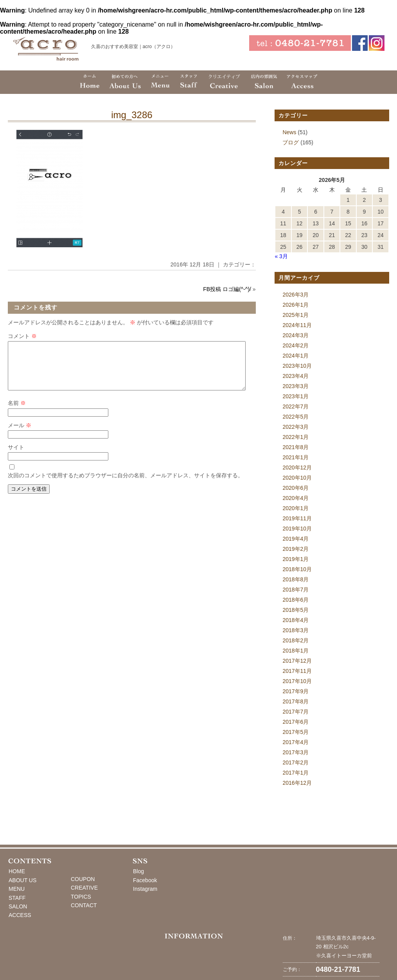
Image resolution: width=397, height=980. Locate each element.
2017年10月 (297, 681)
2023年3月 (296, 386)
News (289, 132)
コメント (22, 336)
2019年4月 (296, 539)
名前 (17, 412)
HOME (17, 871)
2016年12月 (297, 783)
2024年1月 (296, 356)
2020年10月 (297, 478)
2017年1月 (296, 773)
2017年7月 (296, 712)
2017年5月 (296, 732)
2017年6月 (296, 722)
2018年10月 (297, 569)
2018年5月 (296, 610)
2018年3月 (296, 630)
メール (20, 435)
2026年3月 (296, 295)
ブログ (291, 142)
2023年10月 (297, 366)
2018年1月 (296, 651)
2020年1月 (296, 508)
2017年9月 (296, 691)
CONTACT (84, 905)
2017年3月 (296, 752)
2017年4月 (296, 742)
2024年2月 (296, 345)
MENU (17, 889)
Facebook (145, 880)
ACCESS (20, 915)
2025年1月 (296, 315)
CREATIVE (84, 888)
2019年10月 (297, 529)
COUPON (83, 879)
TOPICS (81, 897)
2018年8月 (296, 579)
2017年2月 (296, 762)
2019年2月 (296, 549)
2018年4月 (296, 620)
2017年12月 (297, 661)
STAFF (17, 898)
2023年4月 (296, 376)
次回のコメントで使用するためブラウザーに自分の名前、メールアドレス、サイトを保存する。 (126, 485)
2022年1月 (296, 437)
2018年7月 (296, 590)
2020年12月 (297, 468)
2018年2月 (296, 640)
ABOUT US (22, 880)
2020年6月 (296, 488)
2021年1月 (296, 457)
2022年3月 (296, 427)
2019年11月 (297, 518)
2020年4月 (296, 498)
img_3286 (132, 115)
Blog (138, 871)
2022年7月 (296, 406)
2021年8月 (296, 447)
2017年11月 (297, 671)
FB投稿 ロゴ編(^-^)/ (227, 289)
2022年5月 (296, 417)
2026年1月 (296, 305)
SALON (18, 906)
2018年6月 (296, 600)
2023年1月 (296, 396)
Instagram (145, 889)
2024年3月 (296, 335)
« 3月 (281, 256)
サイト (16, 457)
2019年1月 (296, 559)
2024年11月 (297, 325)
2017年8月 (296, 701)
